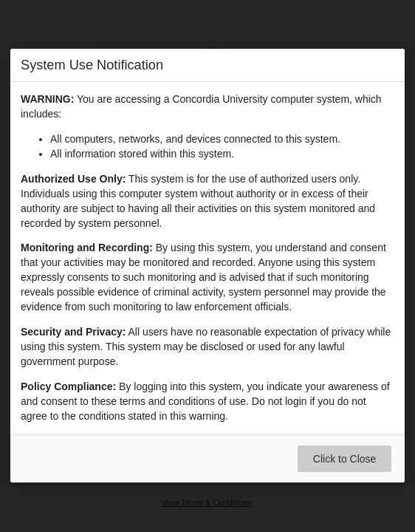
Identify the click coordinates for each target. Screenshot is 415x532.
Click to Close (345, 460)
